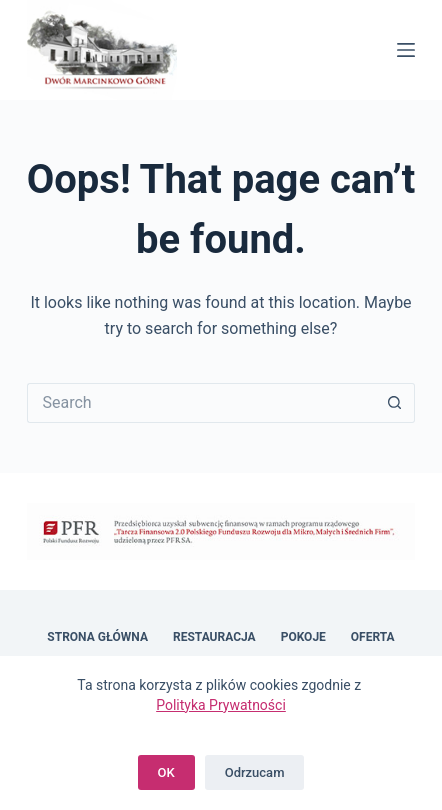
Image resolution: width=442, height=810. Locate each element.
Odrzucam (255, 772)
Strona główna (97, 637)
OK (166, 772)
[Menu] (406, 50)
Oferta (373, 637)
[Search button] (395, 403)
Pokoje (303, 637)
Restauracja (214, 637)
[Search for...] (201, 403)
